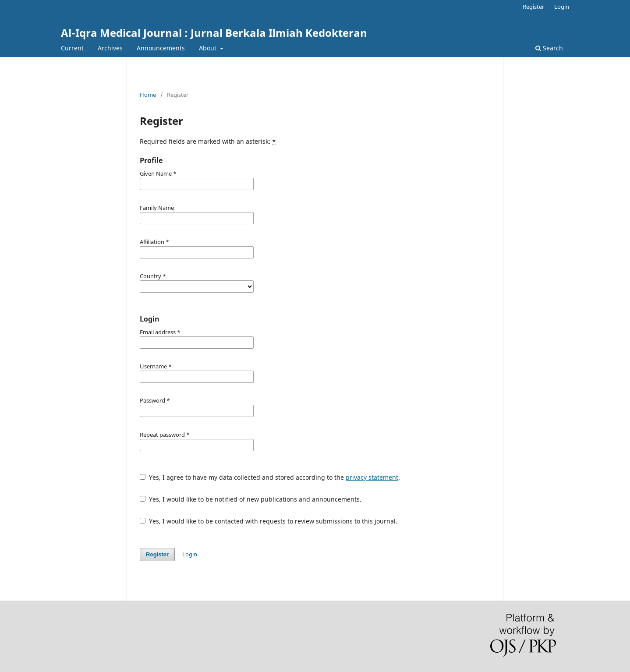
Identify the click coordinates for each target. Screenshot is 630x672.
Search (549, 48)
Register (533, 7)
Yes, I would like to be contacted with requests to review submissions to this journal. (269, 521)
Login (562, 7)
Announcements (161, 48)
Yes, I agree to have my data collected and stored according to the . (270, 477)
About (209, 48)
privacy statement (372, 477)
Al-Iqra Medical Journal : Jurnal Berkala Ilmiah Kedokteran (214, 33)
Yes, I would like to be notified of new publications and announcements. (251, 499)
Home (148, 95)
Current (72, 48)
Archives (110, 48)
